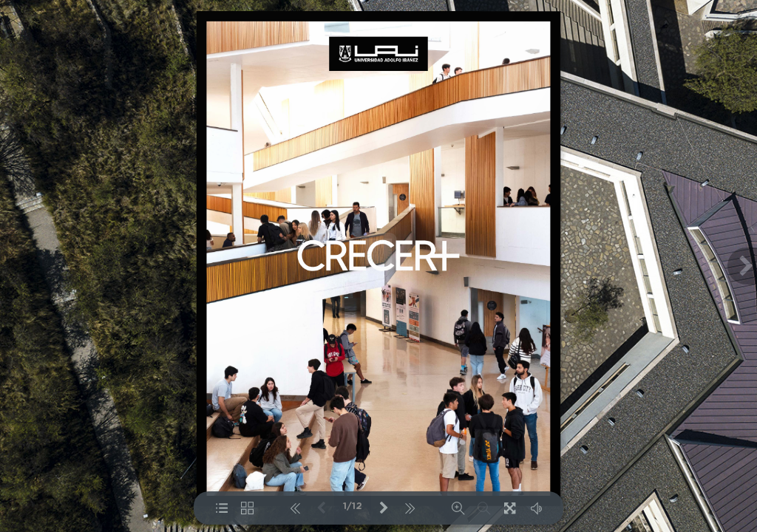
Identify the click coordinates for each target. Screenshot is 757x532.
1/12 (353, 507)
